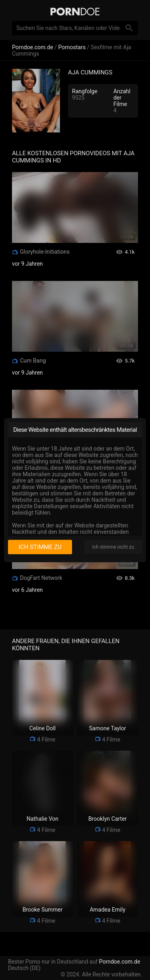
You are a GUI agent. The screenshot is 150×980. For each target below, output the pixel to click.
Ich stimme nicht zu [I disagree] (113, 547)
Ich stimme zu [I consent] (40, 547)
